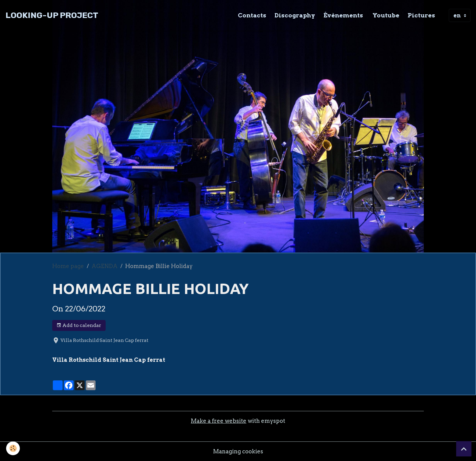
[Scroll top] (464, 449)
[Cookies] (13, 448)
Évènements (343, 15)
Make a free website (219, 421)
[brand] (52, 15)
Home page (68, 266)
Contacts (252, 15)
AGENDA (105, 266)
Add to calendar (79, 325)
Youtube (385, 15)
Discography (295, 15)
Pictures (421, 15)
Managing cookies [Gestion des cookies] (238, 451)
